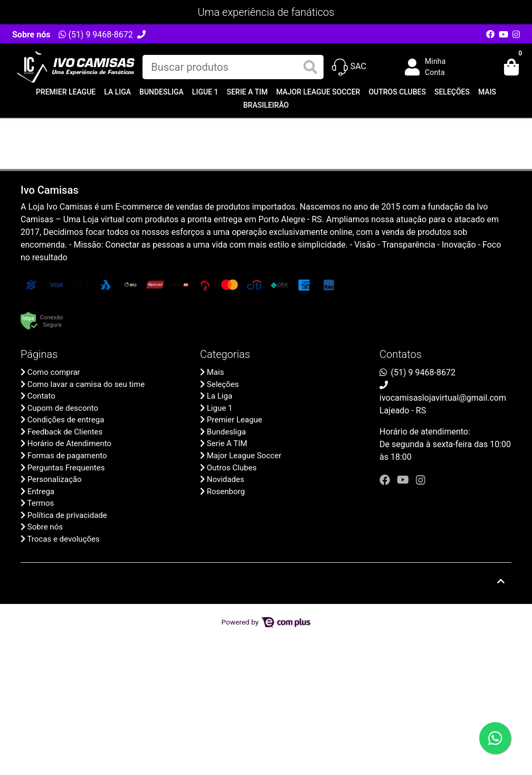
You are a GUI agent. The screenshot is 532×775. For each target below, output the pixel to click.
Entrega (41, 492)
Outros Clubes (397, 92)
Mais (487, 92)
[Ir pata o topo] (501, 581)
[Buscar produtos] (233, 67)
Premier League (66, 92)
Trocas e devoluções (63, 539)
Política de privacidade (67, 515)
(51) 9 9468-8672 (96, 35)
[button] (433, 67)
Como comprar (54, 372)
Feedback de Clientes (65, 432)
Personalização (55, 479)
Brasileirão (266, 105)
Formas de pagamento (67, 456)
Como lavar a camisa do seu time (86, 384)
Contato (41, 396)
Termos (40, 503)
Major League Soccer (318, 92)
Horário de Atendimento (69, 443)
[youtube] (404, 480)
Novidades (226, 479)
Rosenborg (226, 492)
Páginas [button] (39, 354)
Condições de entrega (66, 420)
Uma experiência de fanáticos (266, 12)
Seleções (452, 92)
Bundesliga (161, 92)
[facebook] (386, 480)
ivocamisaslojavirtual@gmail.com (443, 398)
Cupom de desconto (63, 408)
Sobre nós (31, 35)
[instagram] (421, 480)
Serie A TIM (247, 92)
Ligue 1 (205, 92)
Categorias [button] (225, 354)
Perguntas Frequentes (66, 468)
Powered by (266, 622)
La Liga (117, 92)
